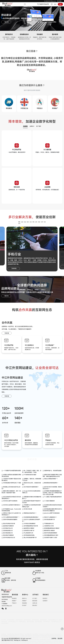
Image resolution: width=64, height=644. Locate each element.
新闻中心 (24, 598)
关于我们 (35, 598)
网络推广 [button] (37, 290)
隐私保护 (35, 605)
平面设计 (14, 603)
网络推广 (14, 601)
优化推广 (24, 605)
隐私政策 (60, 638)
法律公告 (35, 603)
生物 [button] (31, 222)
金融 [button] (22, 222)
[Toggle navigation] (25, 4)
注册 (60, 4)
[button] (2, 17)
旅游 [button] (39, 222)
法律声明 (54, 638)
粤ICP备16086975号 (7, 640)
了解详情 (6, 22)
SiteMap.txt (24, 640)
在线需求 (45, 601)
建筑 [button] (36, 222)
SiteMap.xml (17, 640)
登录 (55, 4)
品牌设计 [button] (43, 290)
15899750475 (43, 4)
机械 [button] (25, 222)
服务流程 (35, 601)
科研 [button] (42, 222)
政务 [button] (45, 222)
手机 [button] (19, 222)
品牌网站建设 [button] (22, 290)
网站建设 (14, 598)
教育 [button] (28, 222)
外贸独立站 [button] (30, 290)
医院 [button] (33, 222)
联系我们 (45, 598)
